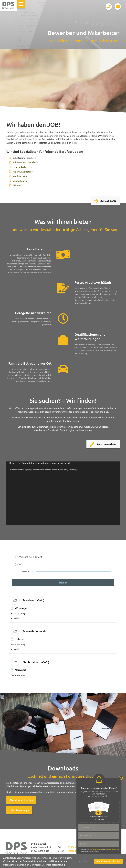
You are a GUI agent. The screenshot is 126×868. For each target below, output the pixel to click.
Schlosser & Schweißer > (26, 162)
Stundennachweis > (21, 800)
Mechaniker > (20, 176)
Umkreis (25, 571)
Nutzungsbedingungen (112, 850)
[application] (63, 493)
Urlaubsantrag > (19, 810)
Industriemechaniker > (25, 158)
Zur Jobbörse (105, 201)
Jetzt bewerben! (103, 445)
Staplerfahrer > (21, 181)
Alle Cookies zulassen (108, 861)
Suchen (63, 583)
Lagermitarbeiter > (23, 167)
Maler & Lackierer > (23, 172)
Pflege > (17, 185)
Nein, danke (84, 861)
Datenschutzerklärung (53, 865)
